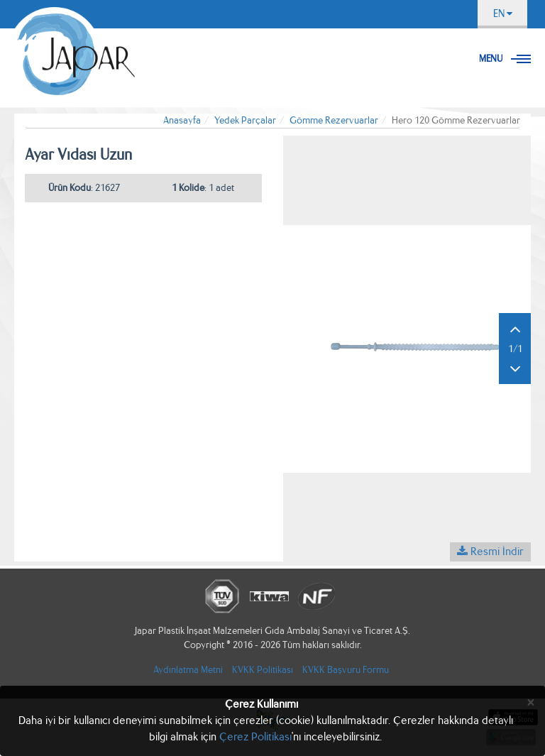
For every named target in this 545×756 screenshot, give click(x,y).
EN (503, 13)
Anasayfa (182, 120)
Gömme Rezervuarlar (334, 120)
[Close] (531, 702)
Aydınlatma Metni (188, 670)
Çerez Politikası (255, 736)
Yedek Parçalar (245, 120)
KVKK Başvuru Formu (346, 670)
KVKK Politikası (263, 670)
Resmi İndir (490, 551)
